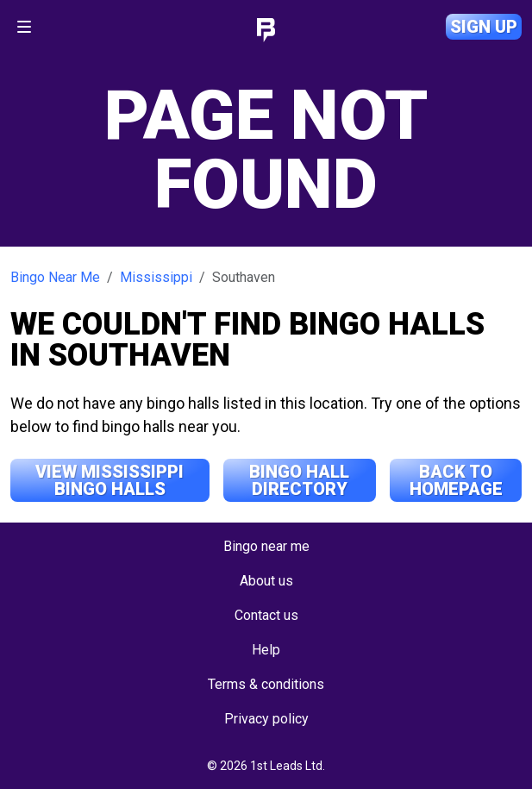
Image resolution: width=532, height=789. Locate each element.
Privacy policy (266, 719)
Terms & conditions (266, 684)
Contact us (266, 615)
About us (266, 581)
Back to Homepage (456, 480)
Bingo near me (266, 546)
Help (266, 650)
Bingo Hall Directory (299, 480)
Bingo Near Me (55, 277)
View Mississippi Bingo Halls (110, 480)
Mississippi (156, 277)
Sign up (484, 27)
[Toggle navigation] (24, 27)
